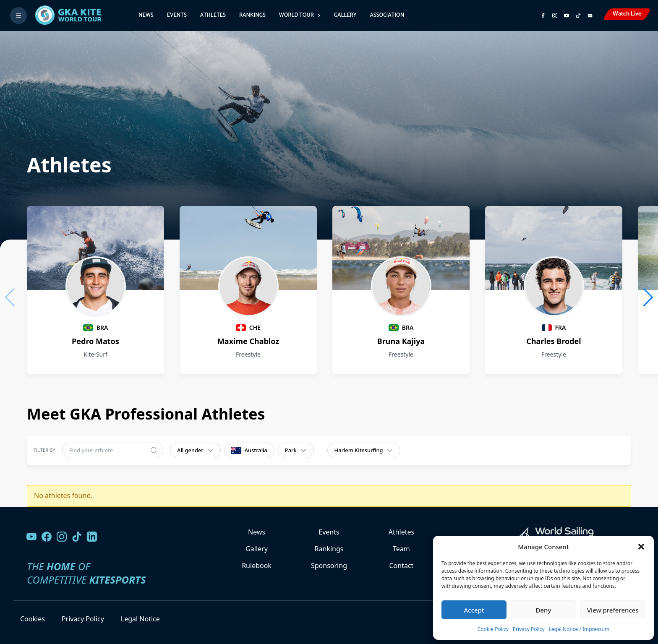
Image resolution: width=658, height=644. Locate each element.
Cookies (33, 619)
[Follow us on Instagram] (555, 16)
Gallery (345, 15)
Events (177, 15)
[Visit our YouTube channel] (31, 537)
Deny (544, 610)
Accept (474, 610)
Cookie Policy (493, 629)
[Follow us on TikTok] (77, 537)
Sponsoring (329, 566)
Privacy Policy (529, 629)
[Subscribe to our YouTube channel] (567, 16)
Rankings (252, 15)
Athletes (213, 15)
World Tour (300, 15)
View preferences (613, 610)
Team (401, 549)
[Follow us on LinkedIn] (92, 537)
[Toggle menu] (18, 16)
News (146, 15)
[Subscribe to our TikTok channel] (578, 16)
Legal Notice (140, 619)
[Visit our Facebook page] (47, 537)
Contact (401, 566)
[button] (641, 547)
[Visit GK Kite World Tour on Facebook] (543, 16)
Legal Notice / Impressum (579, 629)
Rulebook (257, 566)
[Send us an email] (590, 16)
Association (387, 15)
